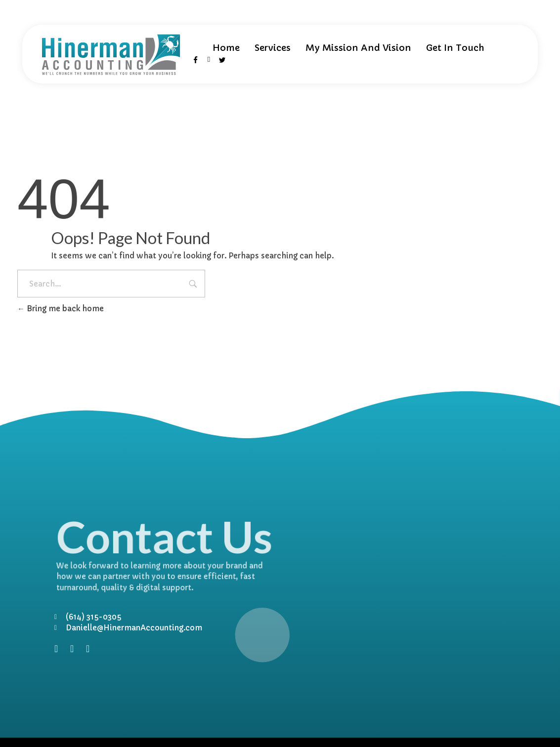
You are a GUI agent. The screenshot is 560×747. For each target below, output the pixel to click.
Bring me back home (61, 309)
